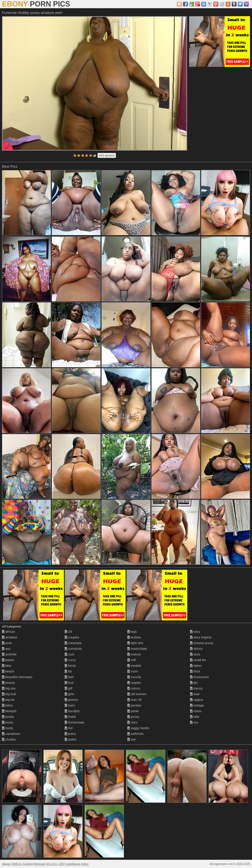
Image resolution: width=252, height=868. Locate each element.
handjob (72, 711)
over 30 (135, 700)
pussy (133, 717)
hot (69, 728)
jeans (70, 734)
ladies (71, 739)
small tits (198, 660)
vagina (197, 700)
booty (8, 722)
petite (133, 711)
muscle (134, 677)
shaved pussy (202, 643)
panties (134, 705)
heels (70, 717)
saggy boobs (138, 728)
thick (195, 671)
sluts (195, 654)
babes (8, 660)
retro (132, 722)
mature (134, 654)
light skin (135, 643)
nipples (134, 683)
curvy (70, 660)
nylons (134, 688)
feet (69, 677)
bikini (7, 705)
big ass (9, 688)
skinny (196, 649)
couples (72, 637)
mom (133, 671)
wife (195, 717)
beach (8, 671)
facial (70, 666)
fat (68, 671)
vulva (196, 711)
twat (195, 694)
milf (132, 660)
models (134, 666)
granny (71, 700)
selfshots (136, 734)
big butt (9, 694)
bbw (7, 666)
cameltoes (11, 734)
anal (7, 643)
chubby (9, 739)
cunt (69, 654)
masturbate (137, 649)
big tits (8, 700)
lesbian (134, 637)
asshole (9, 654)
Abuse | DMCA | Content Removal (23, 864)
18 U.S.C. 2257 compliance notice (67, 864)
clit (68, 632)
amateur (10, 637)
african (9, 632)
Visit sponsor (107, 155)
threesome (199, 677)
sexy (195, 632)
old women (137, 694)
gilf (68, 688)
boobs (8, 717)
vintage (197, 705)
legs (132, 632)
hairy (70, 705)
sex (132, 739)
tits (194, 683)
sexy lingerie (201, 637)
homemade (75, 722)
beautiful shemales (17, 677)
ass (6, 649)
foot (69, 683)
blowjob (9, 711)
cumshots (73, 649)
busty (8, 728)
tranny (196, 688)
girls (69, 694)
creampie (73, 643)
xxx (194, 722)
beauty (9, 683)
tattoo (196, 666)
